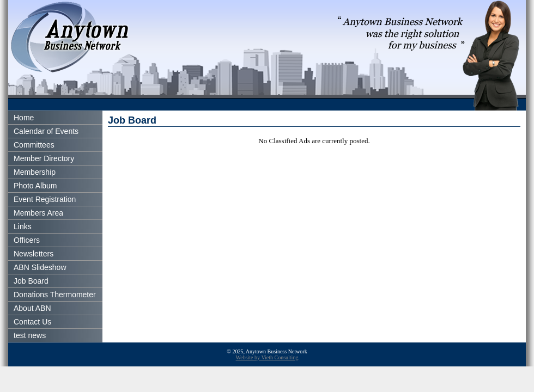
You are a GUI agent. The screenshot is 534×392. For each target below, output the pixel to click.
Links (23, 226)
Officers (27, 240)
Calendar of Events (46, 131)
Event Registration (45, 199)
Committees (34, 145)
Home (24, 118)
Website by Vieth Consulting (267, 357)
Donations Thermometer (55, 295)
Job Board (31, 281)
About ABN (32, 308)
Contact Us (32, 322)
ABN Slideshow (40, 267)
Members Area (38, 213)
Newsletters (34, 254)
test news (30, 335)
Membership (35, 172)
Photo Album (35, 186)
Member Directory (44, 158)
